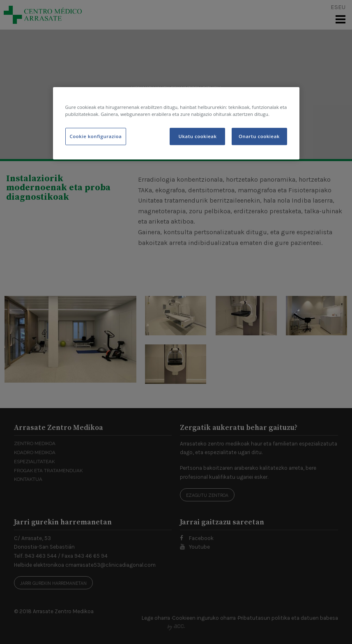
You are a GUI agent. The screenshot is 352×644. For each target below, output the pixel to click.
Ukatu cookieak (197, 136)
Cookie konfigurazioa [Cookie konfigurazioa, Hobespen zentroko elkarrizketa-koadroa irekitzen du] (96, 136)
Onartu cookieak (259, 136)
